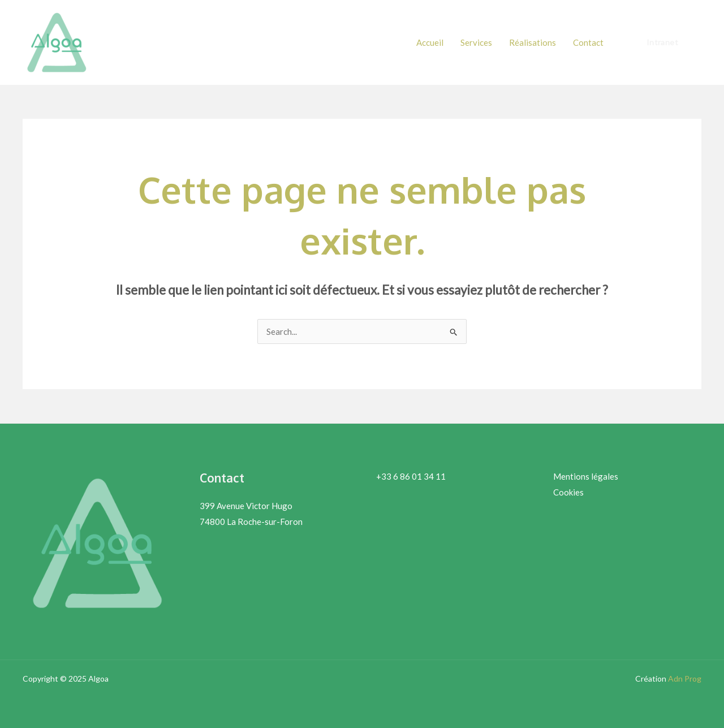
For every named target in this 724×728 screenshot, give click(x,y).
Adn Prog (685, 679)
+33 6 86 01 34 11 (411, 476)
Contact (588, 42)
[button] (662, 42)
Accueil (430, 42)
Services (476, 42)
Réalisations (533, 42)
